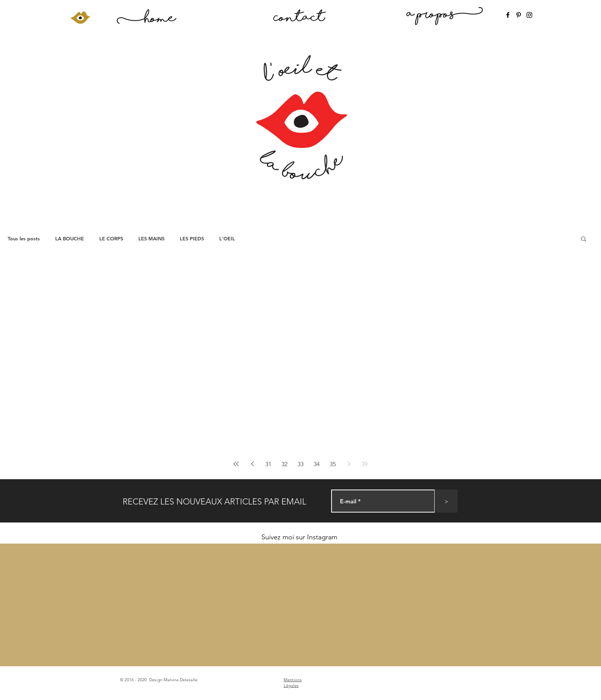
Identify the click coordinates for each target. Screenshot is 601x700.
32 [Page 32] (284, 464)
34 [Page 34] (317, 464)
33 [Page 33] (300, 464)
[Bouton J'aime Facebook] (457, 680)
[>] (446, 501)
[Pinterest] (519, 15)
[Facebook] (508, 15)
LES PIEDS (192, 238)
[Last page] (365, 464)
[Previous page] (252, 464)
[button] (584, 239)
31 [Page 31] (268, 464)
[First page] (236, 464)
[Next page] (349, 464)
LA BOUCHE (70, 238)
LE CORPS (111, 238)
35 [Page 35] (333, 464)
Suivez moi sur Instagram (299, 537)
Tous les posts (24, 238)
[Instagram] (529, 15)
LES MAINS (151, 238)
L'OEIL (227, 238)
